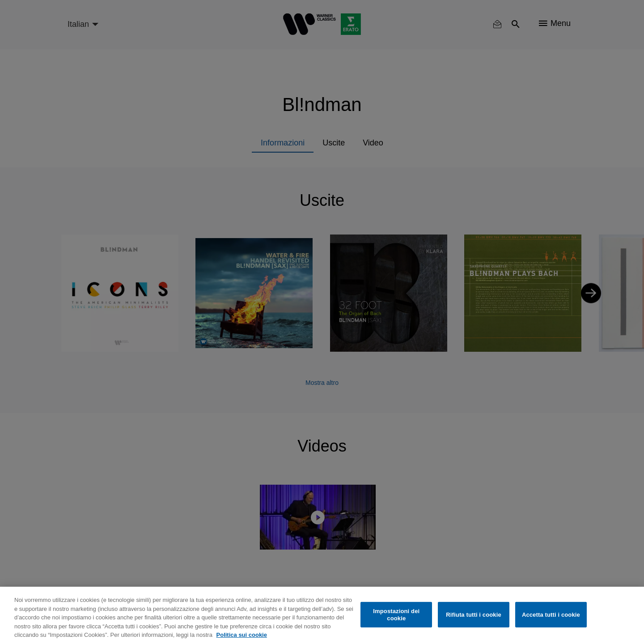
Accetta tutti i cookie (551, 615)
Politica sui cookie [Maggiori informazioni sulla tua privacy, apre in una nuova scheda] (242, 635)
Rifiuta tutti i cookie (473, 615)
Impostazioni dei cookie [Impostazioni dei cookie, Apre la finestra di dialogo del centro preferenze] (396, 615)
